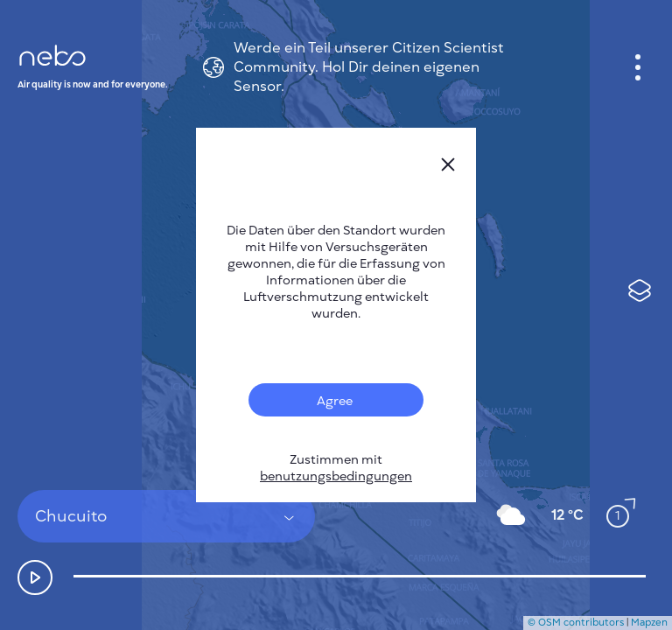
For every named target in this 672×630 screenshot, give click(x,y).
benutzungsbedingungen (336, 476)
